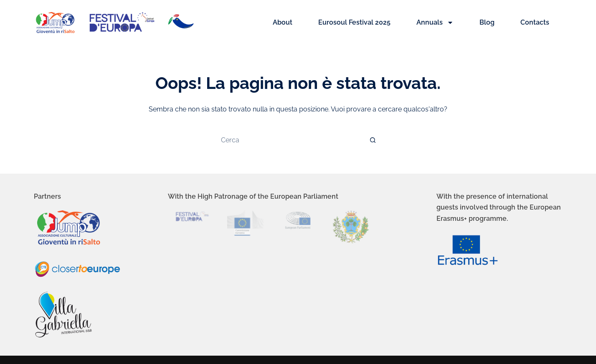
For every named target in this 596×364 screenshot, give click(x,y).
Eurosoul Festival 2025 (354, 22)
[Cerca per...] (289, 140)
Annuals (435, 23)
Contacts (535, 22)
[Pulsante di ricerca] (373, 140)
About (283, 22)
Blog (487, 22)
